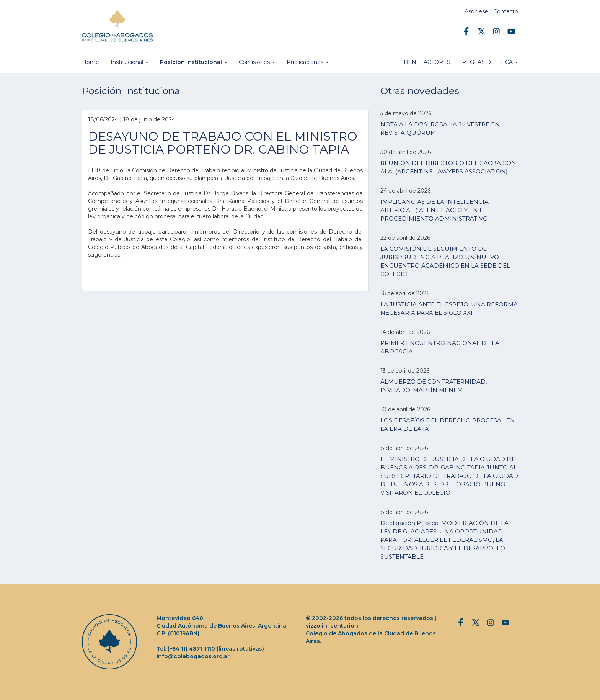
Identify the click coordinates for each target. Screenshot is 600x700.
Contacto (506, 11)
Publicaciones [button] (308, 62)
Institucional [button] (130, 62)
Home (90, 62)
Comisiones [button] (257, 62)
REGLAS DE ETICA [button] (490, 62)
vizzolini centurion (332, 626)
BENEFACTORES (427, 62)
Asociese (476, 11)
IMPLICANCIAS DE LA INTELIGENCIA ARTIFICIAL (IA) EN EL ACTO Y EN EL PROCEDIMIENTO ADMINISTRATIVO (435, 210)
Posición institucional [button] (194, 62)
